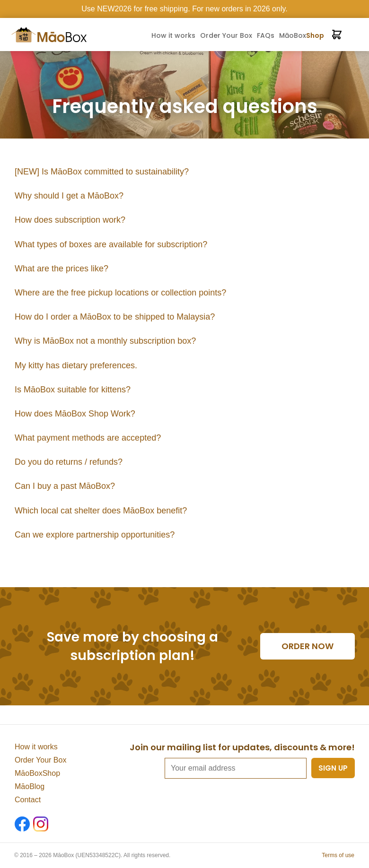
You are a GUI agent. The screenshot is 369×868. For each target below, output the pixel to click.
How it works (173, 35)
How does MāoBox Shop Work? (75, 414)
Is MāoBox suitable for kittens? (73, 390)
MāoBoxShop (37, 773)
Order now (307, 646)
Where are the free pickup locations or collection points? (120, 293)
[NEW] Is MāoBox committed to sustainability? (102, 172)
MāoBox (302, 35)
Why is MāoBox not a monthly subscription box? (105, 341)
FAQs (266, 35)
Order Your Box (226, 35)
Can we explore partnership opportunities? (95, 535)
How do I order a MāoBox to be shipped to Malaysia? (115, 317)
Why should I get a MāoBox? (69, 196)
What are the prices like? (61, 269)
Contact (28, 800)
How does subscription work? (70, 220)
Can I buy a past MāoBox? (65, 486)
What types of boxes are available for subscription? (111, 244)
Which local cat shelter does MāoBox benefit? (101, 511)
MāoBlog (30, 786)
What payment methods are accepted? (88, 438)
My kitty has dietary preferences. (76, 365)
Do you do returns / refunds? (69, 462)
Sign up (333, 768)
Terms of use (338, 855)
